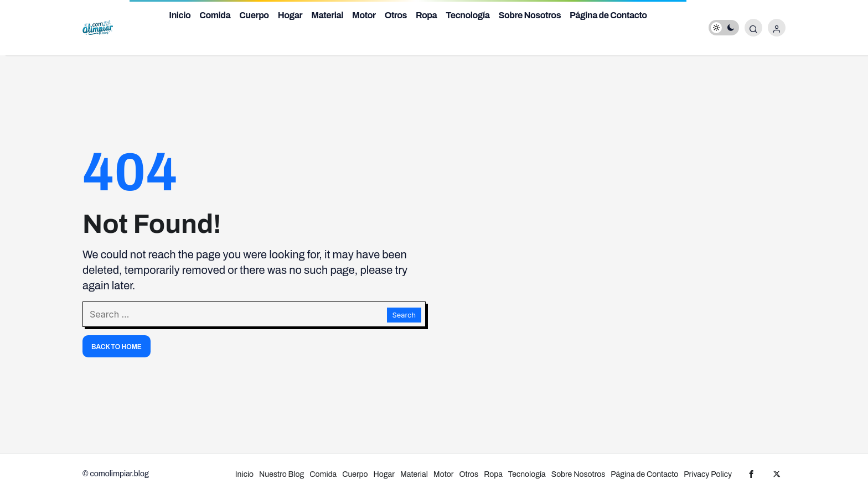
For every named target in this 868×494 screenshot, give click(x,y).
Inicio (180, 15)
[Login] (777, 28)
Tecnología (467, 15)
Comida (215, 15)
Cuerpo (254, 15)
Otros (396, 15)
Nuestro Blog (281, 474)
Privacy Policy (708, 474)
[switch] (724, 28)
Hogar (290, 15)
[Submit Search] (753, 28)
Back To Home (117, 347)
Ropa (426, 15)
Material (327, 15)
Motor (364, 15)
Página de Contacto (608, 15)
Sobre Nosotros (530, 15)
